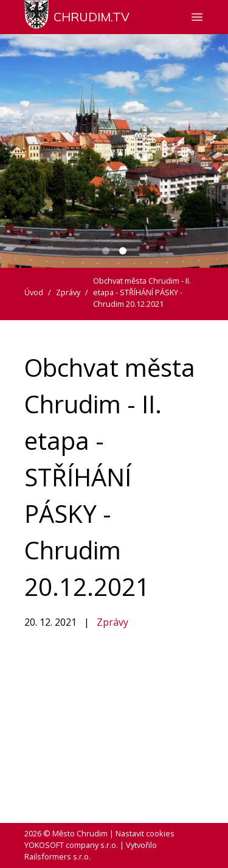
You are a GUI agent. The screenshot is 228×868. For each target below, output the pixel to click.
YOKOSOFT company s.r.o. (71, 845)
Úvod (34, 292)
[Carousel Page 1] (106, 251)
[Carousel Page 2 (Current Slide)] (123, 251)
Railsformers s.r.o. (57, 856)
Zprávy (112, 622)
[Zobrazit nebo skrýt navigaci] (197, 17)
